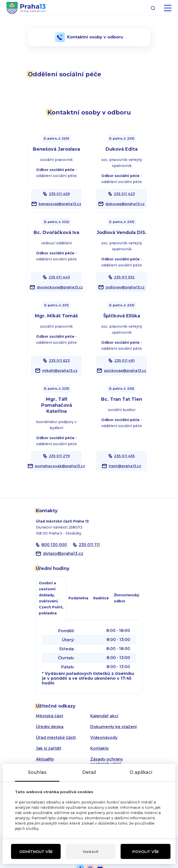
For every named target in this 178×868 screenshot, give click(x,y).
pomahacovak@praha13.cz (60, 466)
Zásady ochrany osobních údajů (107, 762)
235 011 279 (59, 456)
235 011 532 (124, 277)
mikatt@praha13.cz (60, 371)
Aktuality (45, 759)
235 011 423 (124, 194)
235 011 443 (59, 277)
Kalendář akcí (104, 716)
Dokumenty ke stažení (113, 727)
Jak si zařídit (49, 748)
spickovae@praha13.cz (125, 371)
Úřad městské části (56, 738)
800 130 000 (54, 545)
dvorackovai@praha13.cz (60, 287)
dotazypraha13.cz (63, 554)
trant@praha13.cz (125, 466)
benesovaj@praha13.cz (60, 204)
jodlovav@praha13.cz (125, 287)
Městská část (50, 716)
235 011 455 (124, 456)
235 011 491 (124, 361)
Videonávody (104, 738)
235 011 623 (59, 361)
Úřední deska (50, 727)
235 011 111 (89, 545)
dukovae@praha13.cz (125, 204)
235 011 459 (59, 194)
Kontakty (100, 748)
